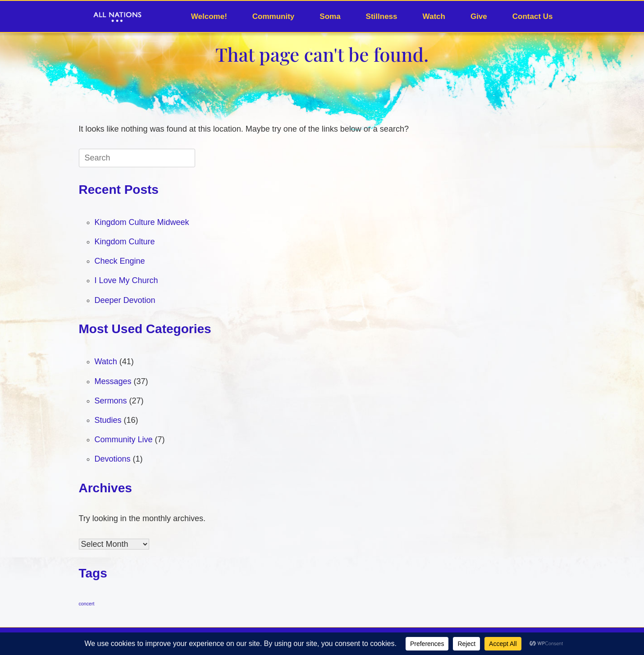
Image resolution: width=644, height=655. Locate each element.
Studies (108, 420)
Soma (330, 16)
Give (479, 16)
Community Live (124, 440)
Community (274, 16)
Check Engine (120, 261)
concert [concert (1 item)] (87, 604)
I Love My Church (126, 280)
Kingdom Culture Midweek (142, 222)
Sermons (111, 401)
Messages (113, 381)
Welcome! (209, 16)
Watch (434, 16)
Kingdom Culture (125, 242)
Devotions (113, 459)
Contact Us (533, 16)
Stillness (382, 16)
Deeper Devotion (125, 300)
